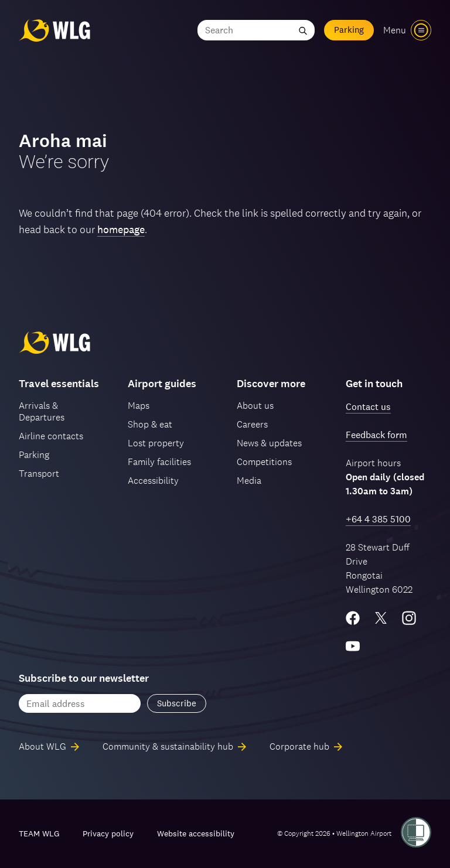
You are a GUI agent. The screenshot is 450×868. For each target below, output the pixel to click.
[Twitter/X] (381, 618)
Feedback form (376, 435)
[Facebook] (353, 618)
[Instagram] (409, 618)
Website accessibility (196, 833)
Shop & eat (150, 424)
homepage (121, 229)
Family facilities (159, 462)
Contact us (368, 407)
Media (249, 481)
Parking (349, 30)
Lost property (156, 443)
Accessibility (153, 481)
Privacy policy (108, 833)
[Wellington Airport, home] (54, 30)
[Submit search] (303, 30)
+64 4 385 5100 (378, 519)
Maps (139, 406)
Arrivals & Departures (42, 411)
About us (255, 406)
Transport (39, 474)
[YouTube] (353, 646)
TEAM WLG (39, 833)
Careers (252, 424)
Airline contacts (51, 436)
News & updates (269, 443)
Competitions (264, 462)
